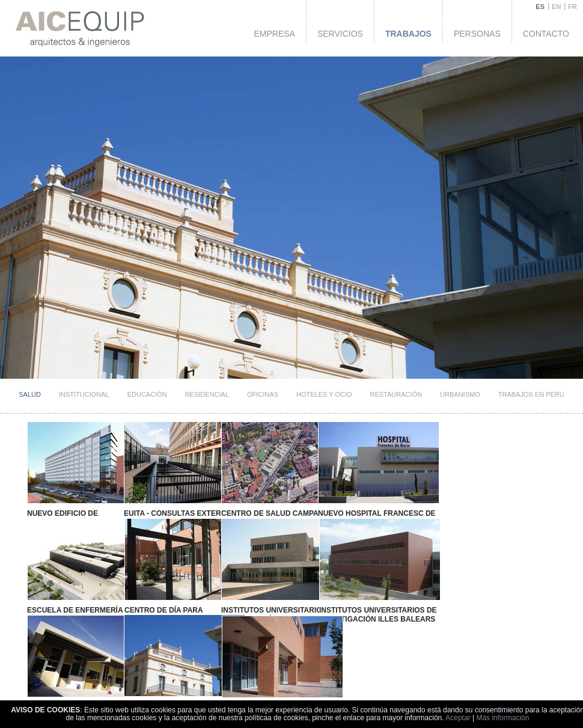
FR (572, 7)
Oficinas (263, 394)
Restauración (396, 394)
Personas (477, 34)
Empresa (274, 34)
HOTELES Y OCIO (324, 394)
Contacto (546, 34)
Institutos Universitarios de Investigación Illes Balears (298, 591)
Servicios (340, 34)
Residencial (207, 394)
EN (556, 7)
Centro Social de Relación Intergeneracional (148, 663)
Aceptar (458, 718)
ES (540, 7)
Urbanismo (460, 394)
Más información (502, 718)
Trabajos (408, 34)
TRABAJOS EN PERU (531, 394)
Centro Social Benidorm (70, 659)
